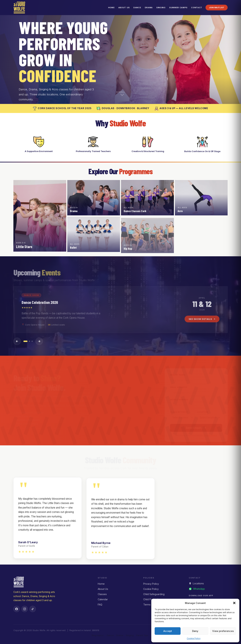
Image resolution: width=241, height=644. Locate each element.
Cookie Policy (194, 638)
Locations (196, 583)
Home (111, 8)
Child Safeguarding (154, 594)
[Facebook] (17, 609)
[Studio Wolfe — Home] (19, 8)
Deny (195, 631)
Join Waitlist (217, 8)
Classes (102, 594)
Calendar (103, 599)
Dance (137, 8)
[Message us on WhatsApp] (197, 589)
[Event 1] (25, 341)
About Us (124, 8)
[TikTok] (33, 609)
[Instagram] (25, 609)
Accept (168, 631)
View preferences (223, 631)
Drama (149, 8)
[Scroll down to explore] (120, 94)
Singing (161, 8)
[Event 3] (32, 341)
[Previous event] (17, 341)
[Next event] (39, 341)
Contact (197, 8)
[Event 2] (29, 341)
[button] (234, 603)
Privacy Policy (151, 584)
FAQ (100, 605)
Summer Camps (178, 8)
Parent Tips (142, 635)
